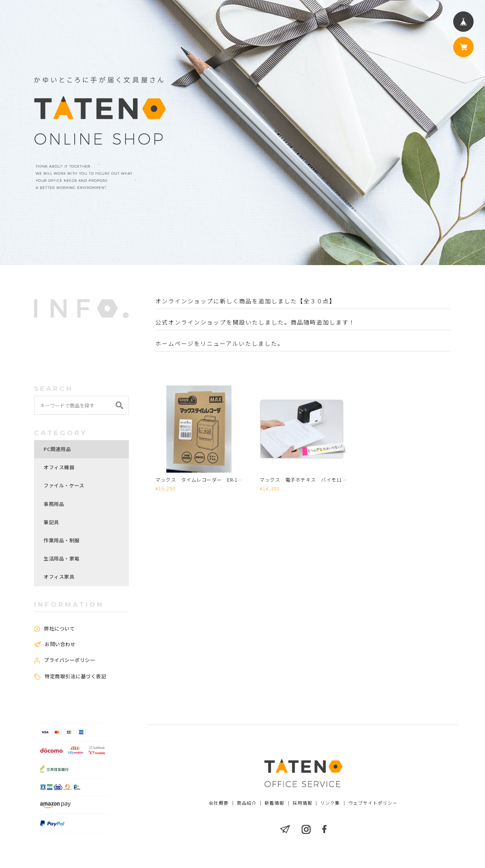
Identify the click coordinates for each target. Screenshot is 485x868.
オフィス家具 (59, 577)
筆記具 (51, 522)
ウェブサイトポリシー (372, 803)
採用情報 (302, 803)
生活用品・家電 (62, 558)
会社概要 (219, 803)
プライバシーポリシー (70, 660)
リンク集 (330, 803)
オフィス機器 (59, 467)
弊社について (59, 629)
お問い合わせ (60, 644)
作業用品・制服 (62, 540)
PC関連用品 (57, 449)
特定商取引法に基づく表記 (75, 676)
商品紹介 (247, 803)
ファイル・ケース (64, 485)
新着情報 (275, 803)
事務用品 (54, 504)
